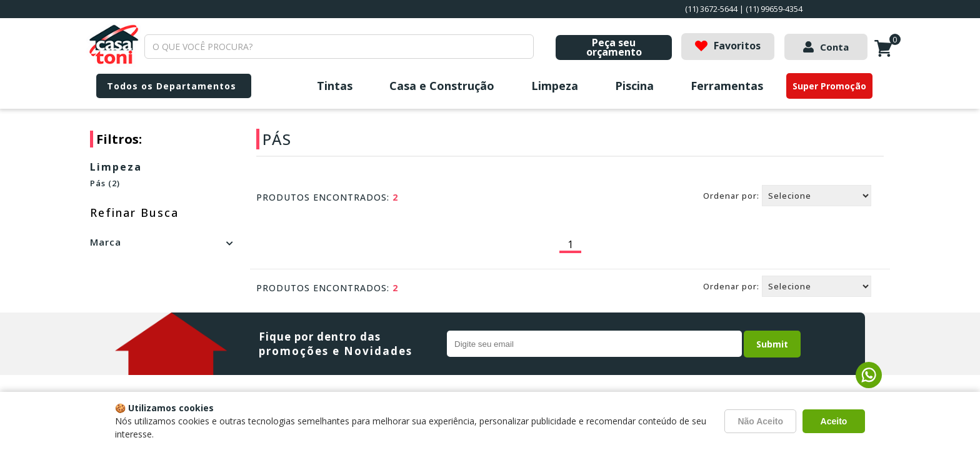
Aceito (834, 421)
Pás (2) (105, 183)
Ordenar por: (731, 196)
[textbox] (339, 47)
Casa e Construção (442, 86)
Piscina (634, 86)
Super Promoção (829, 86)
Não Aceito (760, 421)
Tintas (335, 86)
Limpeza (555, 86)
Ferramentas (727, 86)
